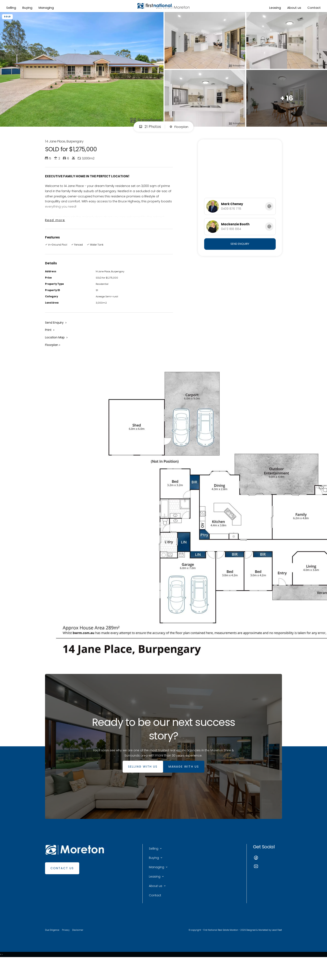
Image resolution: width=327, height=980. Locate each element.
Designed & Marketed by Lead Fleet (262, 949)
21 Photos (148, 132)
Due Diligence (53, 949)
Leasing (274, 9)
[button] (50, 342)
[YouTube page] (267, 882)
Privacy (67, 949)
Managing (47, 9)
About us (293, 9)
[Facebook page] (267, 873)
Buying (28, 9)
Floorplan (179, 132)
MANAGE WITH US (186, 782)
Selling (12, 9)
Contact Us (62, 883)
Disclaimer (80, 949)
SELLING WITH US (141, 782)
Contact (313, 9)
